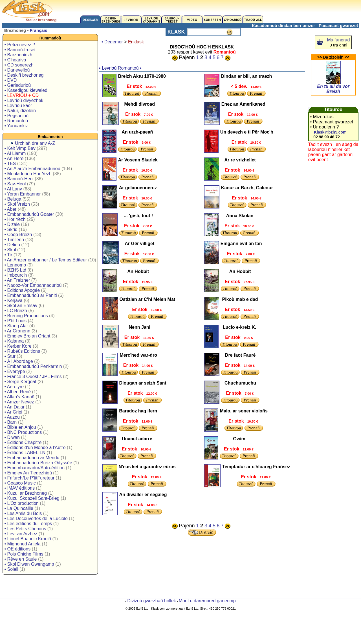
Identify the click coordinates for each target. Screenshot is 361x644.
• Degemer (112, 42)
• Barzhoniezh (18, 55)
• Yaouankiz (16, 126)
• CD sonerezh (19, 65)
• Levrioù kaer (18, 106)
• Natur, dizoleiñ (20, 111)
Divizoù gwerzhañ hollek (152, 601)
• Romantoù (16, 121)
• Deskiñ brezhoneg (24, 75)
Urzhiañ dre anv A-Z (35, 143)
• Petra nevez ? (20, 45)
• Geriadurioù (17, 85)
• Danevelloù (17, 70)
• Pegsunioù (16, 116)
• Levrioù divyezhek (24, 100)
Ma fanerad (338, 40)
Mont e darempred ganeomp (207, 601)
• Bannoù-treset (20, 50)
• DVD (10, 80)
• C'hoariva (15, 60)
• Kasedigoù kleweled (26, 90)
